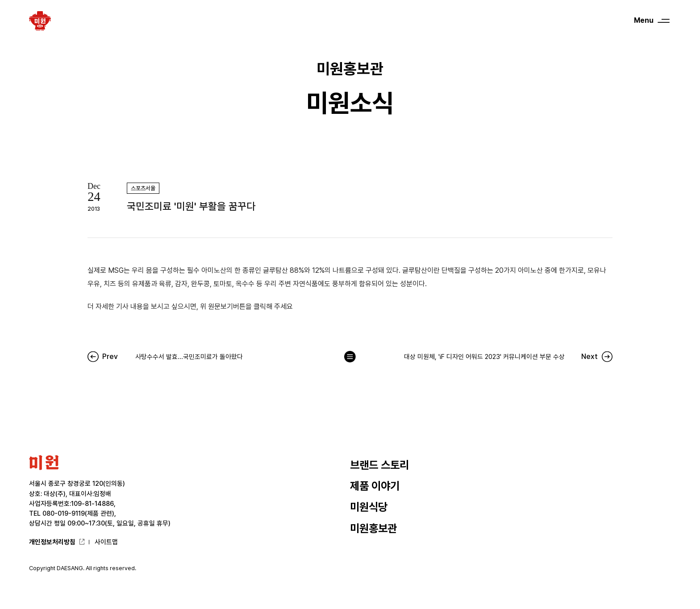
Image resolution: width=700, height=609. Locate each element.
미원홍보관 (373, 528)
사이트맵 (106, 542)
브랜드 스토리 (379, 465)
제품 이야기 (375, 486)
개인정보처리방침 (52, 542)
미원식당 (369, 507)
